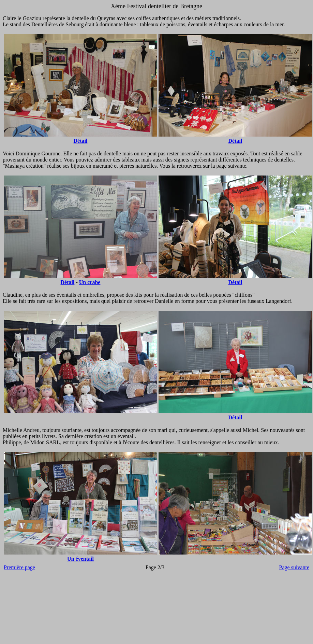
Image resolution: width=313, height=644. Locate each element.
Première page (19, 567)
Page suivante (294, 567)
